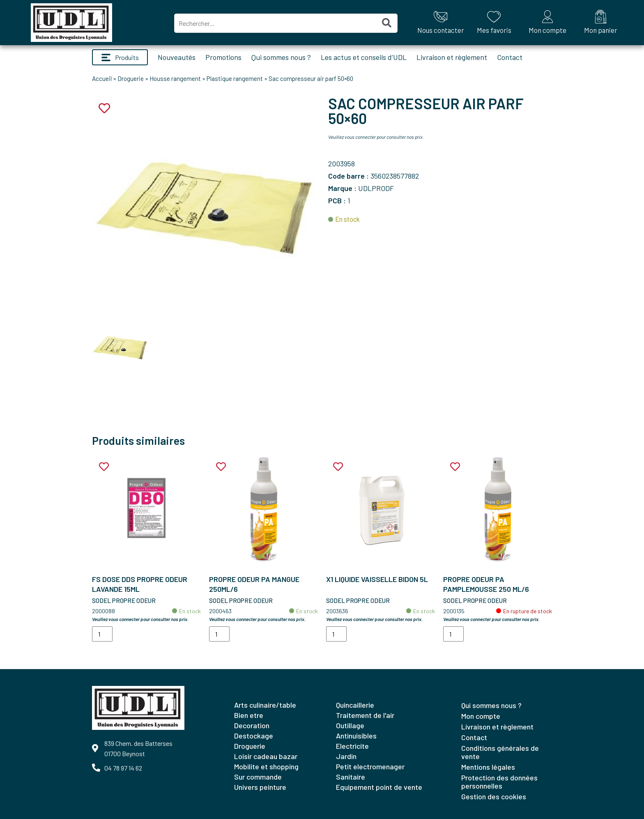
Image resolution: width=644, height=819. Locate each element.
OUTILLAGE (350, 725)
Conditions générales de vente (500, 752)
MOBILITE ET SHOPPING (266, 766)
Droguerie (131, 78)
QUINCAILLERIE (355, 705)
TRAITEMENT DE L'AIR (365, 715)
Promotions (223, 57)
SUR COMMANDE (258, 777)
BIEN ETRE (249, 715)
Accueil (102, 78)
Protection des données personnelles (499, 782)
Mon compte (481, 716)
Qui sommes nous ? (281, 57)
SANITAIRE (351, 777)
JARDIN (346, 756)
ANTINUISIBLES (356, 736)
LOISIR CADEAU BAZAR (266, 756)
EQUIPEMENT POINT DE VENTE (379, 787)
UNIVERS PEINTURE (260, 787)
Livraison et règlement (452, 57)
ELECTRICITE (352, 746)
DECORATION (252, 725)
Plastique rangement (235, 78)
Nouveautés (177, 57)
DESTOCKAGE (254, 736)
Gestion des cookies (494, 796)
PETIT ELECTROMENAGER (370, 766)
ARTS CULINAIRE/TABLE (265, 705)
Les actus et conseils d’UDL (364, 57)
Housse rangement (175, 78)
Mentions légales (488, 767)
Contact (510, 57)
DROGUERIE (250, 746)
